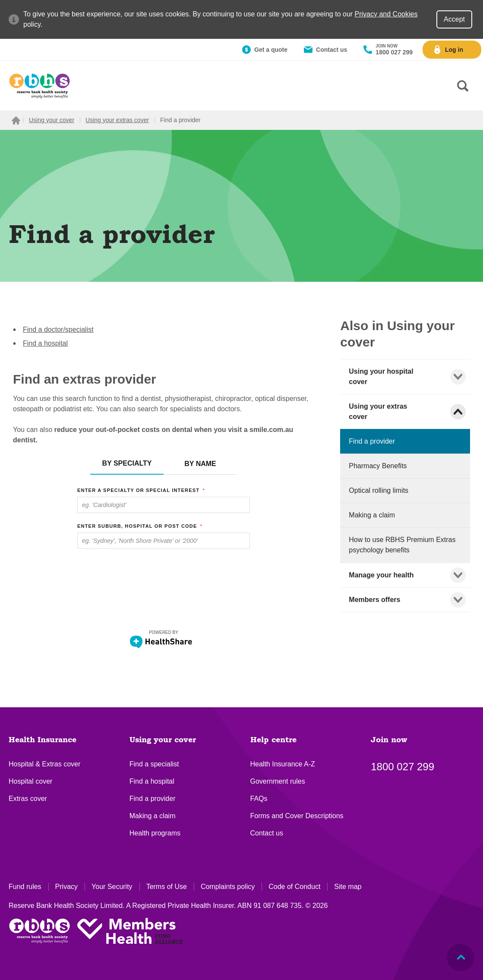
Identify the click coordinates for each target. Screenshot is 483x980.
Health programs (155, 833)
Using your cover (163, 740)
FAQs (259, 799)
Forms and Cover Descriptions (297, 816)
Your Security (112, 887)
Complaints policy (228, 887)
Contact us (267, 833)
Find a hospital (45, 343)
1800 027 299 (402, 767)
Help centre (273, 740)
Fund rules (25, 887)
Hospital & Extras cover (44, 764)
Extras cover (28, 799)
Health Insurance (43, 740)
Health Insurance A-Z (283, 764)
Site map (348, 887)
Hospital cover (30, 781)
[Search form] (463, 86)
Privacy (66, 887)
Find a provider (153, 799)
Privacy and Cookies (386, 14)
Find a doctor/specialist (58, 329)
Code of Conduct (294, 887)
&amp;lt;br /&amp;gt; (164, 553)
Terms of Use (167, 887)
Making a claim (153, 816)
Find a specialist (154, 764)
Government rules (278, 781)
